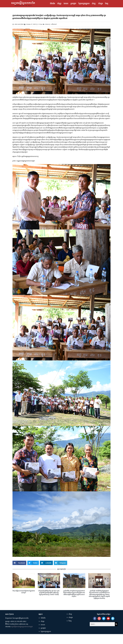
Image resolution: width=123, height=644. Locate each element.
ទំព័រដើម (53, 4)
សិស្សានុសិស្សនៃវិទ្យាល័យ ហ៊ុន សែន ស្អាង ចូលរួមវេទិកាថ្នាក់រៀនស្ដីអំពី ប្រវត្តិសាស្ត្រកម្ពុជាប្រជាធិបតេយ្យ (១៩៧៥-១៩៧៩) (49, 598)
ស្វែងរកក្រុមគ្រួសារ (84, 4)
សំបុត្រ (59, 4)
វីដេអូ (107, 4)
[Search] (116, 629)
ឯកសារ (66, 4)
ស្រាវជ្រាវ (73, 4)
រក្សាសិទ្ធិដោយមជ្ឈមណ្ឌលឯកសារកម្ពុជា (22, 632)
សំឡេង (100, 4)
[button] (19, 568)
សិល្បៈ (94, 4)
